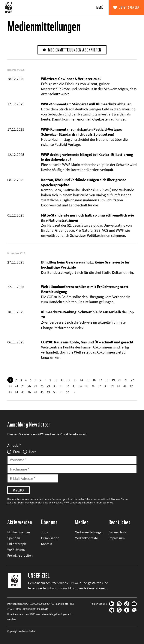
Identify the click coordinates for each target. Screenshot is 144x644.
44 (16, 392)
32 (67, 386)
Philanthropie (17, 544)
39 (112, 386)
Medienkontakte (86, 538)
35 (87, 386)
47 (36, 392)
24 (16, 386)
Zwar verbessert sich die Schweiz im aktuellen (77, 322)
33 (74, 386)
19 (113, 380)
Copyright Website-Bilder (21, 631)
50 (55, 392)
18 (107, 380)
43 (10, 392)
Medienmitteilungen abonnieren (75, 50)
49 (48, 392)
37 (99, 386)
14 (81, 380)
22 (132, 380)
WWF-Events (16, 550)
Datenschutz (117, 532)
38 (106, 386)
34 (80, 386)
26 (29, 386)
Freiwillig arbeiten (20, 556)
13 (75, 380)
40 (118, 386)
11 (62, 380)
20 (120, 380)
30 (55, 386)
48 (42, 392)
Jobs (45, 532)
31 (61, 386)
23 (10, 386)
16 (94, 380)
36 (93, 386)
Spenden (14, 538)
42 (131, 386)
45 (23, 392)
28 (42, 386)
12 (69, 380)
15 (88, 380)
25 (23, 386)
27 (36, 386)
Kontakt (47, 544)
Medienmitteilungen (89, 532)
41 (125, 386)
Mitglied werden (19, 532)
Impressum (117, 538)
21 (126, 380)
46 (29, 392)
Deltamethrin (122, 272)
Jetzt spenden (129, 7)
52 (67, 392)
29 (48, 386)
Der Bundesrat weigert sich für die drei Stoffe (76, 272)
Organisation (50, 538)
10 (56, 380)
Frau (17, 452)
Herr (32, 452)
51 (61, 392)
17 (100, 380)
